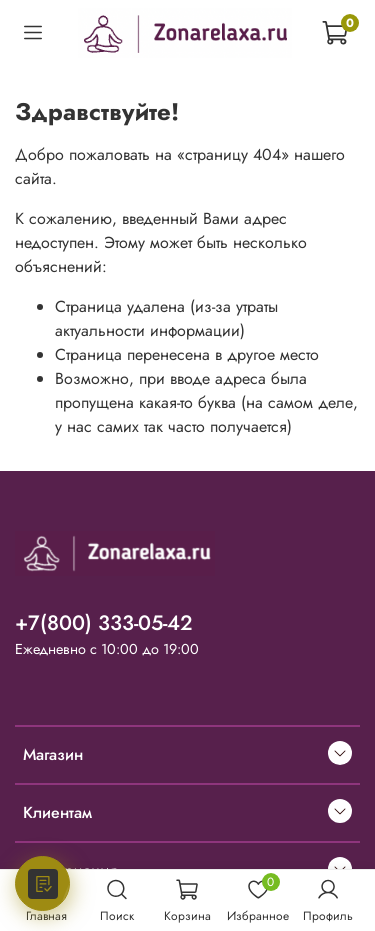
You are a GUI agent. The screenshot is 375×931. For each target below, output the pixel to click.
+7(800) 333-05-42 (104, 623)
